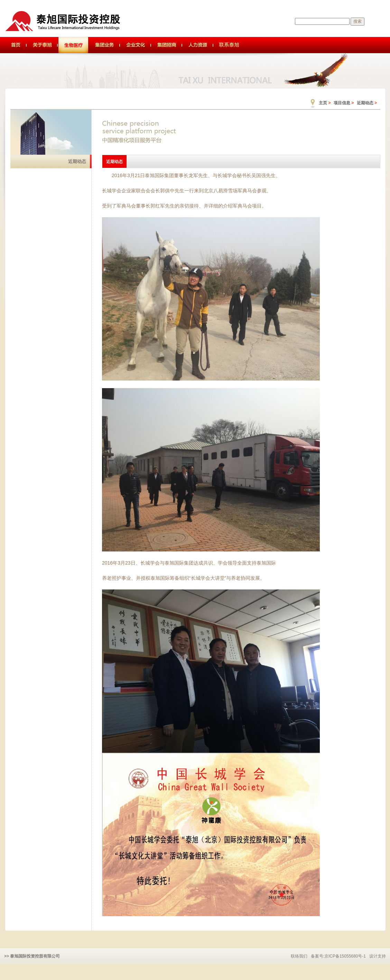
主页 (323, 103)
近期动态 (365, 103)
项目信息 (342, 103)
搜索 (357, 21)
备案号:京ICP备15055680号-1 (338, 956)
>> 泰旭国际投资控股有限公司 (32, 956)
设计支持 (378, 956)
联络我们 (299, 956)
